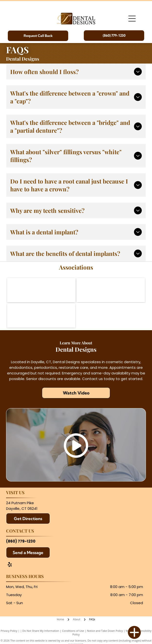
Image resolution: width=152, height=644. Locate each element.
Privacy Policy (9, 631)
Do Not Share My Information (41, 631)
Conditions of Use (73, 631)
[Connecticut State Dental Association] (111, 290)
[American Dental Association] (41, 290)
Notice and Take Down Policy (105, 631)
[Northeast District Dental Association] (41, 316)
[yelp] (10, 565)
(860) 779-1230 (21, 541)
